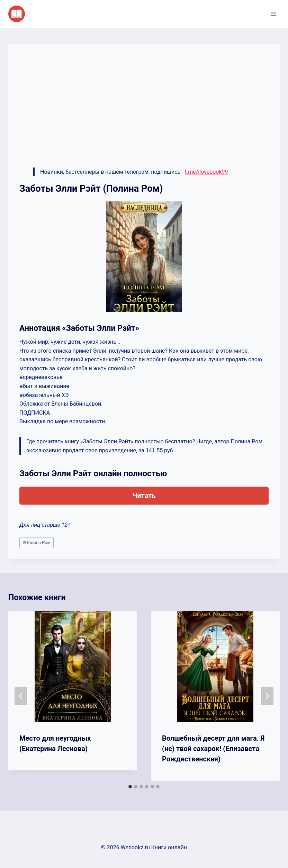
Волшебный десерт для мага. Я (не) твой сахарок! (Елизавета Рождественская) (213, 749)
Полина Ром (37, 542)
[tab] (130, 787)
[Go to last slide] (21, 696)
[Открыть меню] (273, 14)
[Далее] (267, 696)
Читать (144, 496)
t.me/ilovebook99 (206, 172)
